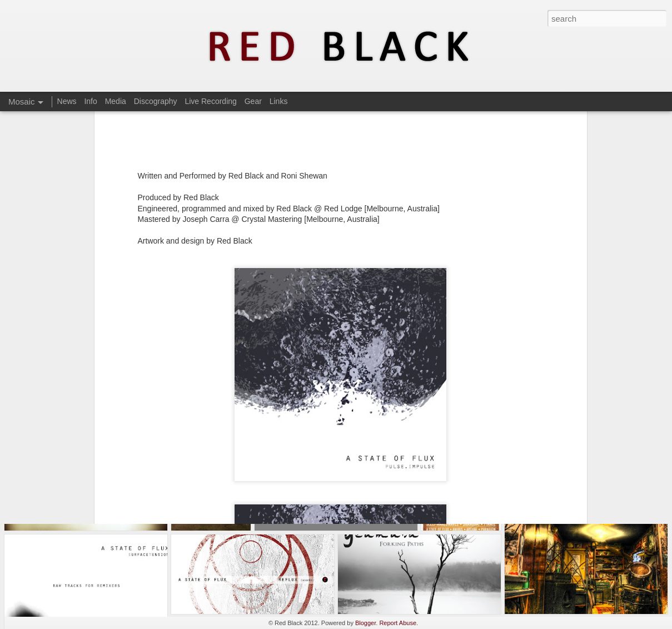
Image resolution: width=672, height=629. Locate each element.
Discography (156, 101)
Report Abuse (398, 623)
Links (279, 101)
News (67, 101)
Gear (253, 101)
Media (116, 101)
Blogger (365, 623)
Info (90, 101)
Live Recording (210, 101)
